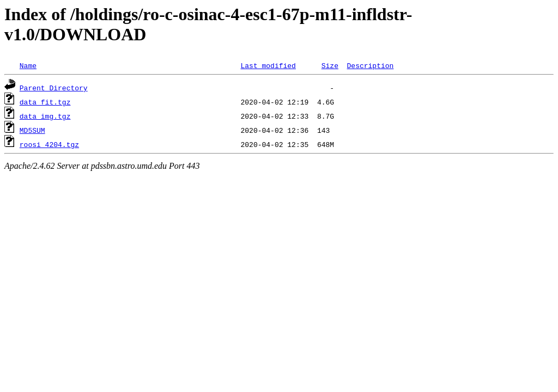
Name (28, 65)
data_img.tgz (45, 116)
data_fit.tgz (45, 102)
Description (370, 65)
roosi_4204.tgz (49, 144)
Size (330, 65)
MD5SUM (32, 130)
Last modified (268, 65)
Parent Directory (54, 88)
